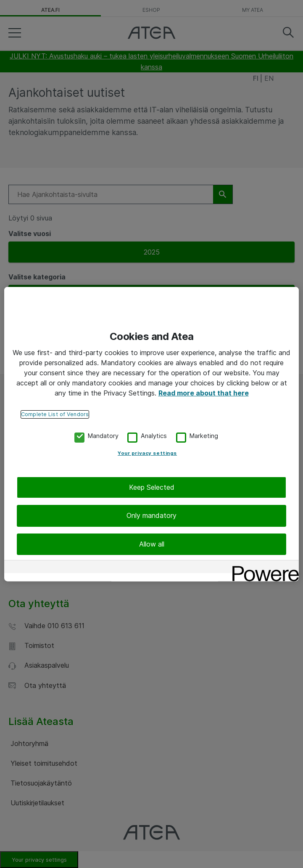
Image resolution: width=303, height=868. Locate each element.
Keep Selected (152, 486)
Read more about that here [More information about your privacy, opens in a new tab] (204, 392)
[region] (151, 434)
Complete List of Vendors (55, 413)
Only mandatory (151, 515)
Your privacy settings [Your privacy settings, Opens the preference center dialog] (147, 452)
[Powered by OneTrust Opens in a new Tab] (263, 569)
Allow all (152, 543)
